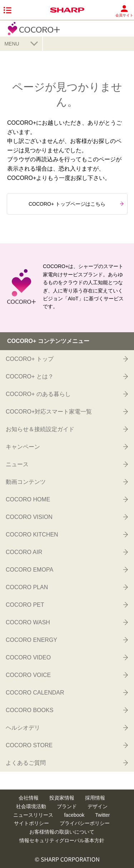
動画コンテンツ (66, 482)
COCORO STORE (66, 745)
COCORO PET (66, 605)
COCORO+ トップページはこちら (76, 204)
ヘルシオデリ (66, 728)
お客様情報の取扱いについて (62, 832)
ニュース (66, 464)
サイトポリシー (31, 823)
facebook (74, 815)
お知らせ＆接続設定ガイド (66, 429)
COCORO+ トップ (66, 359)
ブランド (67, 806)
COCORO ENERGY (66, 640)
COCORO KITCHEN (66, 534)
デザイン (98, 806)
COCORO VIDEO (66, 657)
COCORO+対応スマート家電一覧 (66, 411)
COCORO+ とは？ (66, 376)
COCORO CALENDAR (66, 692)
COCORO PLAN (66, 587)
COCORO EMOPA (66, 569)
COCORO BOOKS (66, 710)
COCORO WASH (66, 622)
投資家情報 (62, 798)
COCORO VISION (66, 517)
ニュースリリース (33, 815)
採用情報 (95, 798)
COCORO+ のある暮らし (66, 394)
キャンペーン (66, 447)
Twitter (102, 815)
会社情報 (29, 798)
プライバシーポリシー (85, 823)
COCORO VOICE (66, 675)
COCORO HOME (66, 499)
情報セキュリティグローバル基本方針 (62, 840)
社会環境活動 (31, 806)
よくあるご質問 (66, 763)
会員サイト (124, 11)
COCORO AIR (66, 552)
